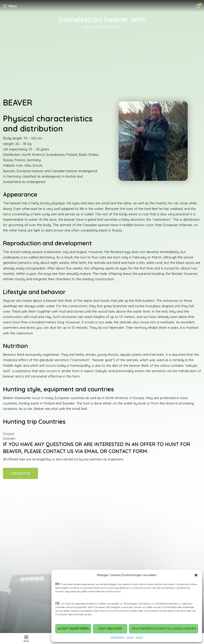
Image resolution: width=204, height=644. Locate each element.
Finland (8, 434)
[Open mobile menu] (10, 6)
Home (85, 27)
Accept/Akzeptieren (73, 629)
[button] (196, 575)
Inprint (130, 637)
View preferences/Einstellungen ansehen (164, 629)
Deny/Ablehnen (110, 629)
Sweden (9, 438)
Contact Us (21, 473)
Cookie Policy (118, 637)
